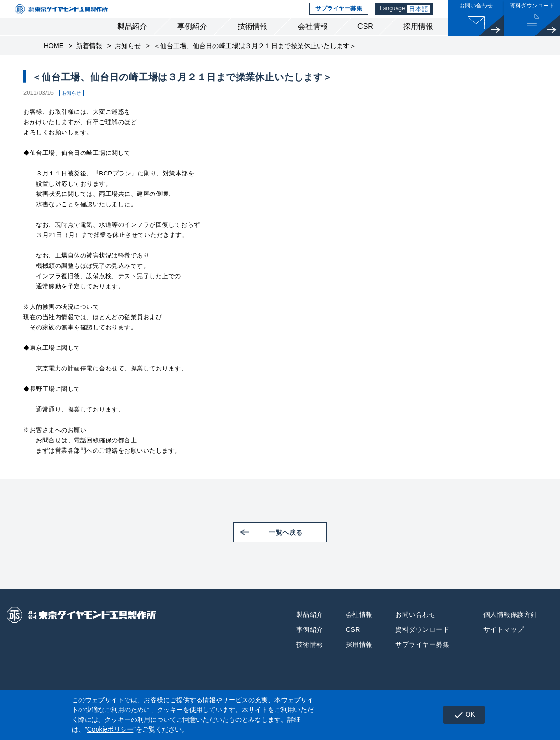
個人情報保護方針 (511, 629)
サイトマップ (504, 644)
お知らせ (128, 61)
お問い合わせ (416, 629)
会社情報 (313, 41)
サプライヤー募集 (337, 16)
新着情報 (89, 61)
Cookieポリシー (111, 729)
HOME (54, 61)
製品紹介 (132, 41)
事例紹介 (192, 41)
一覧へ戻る (298, 547)
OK (461, 715)
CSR (365, 41)
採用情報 (418, 41)
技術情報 (252, 41)
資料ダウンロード (422, 644)
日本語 (419, 16)
